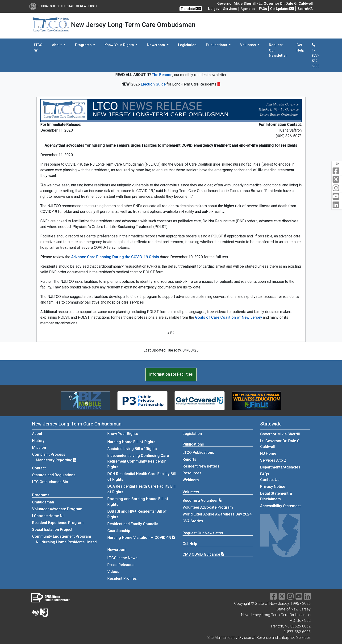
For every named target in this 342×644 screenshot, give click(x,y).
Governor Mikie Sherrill (280, 434)
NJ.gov (214, 9)
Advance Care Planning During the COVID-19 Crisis (115, 257)
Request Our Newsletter (278, 50)
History (38, 441)
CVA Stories (193, 521)
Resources (192, 473)
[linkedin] (337, 205)
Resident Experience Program (58, 523)
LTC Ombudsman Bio (50, 482)
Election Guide (153, 84)
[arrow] (337, 164)
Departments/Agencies (280, 467)
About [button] (57, 45)
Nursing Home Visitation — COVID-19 (139, 538)
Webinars (191, 480)
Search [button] (305, 9)
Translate (191, 9)
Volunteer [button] (248, 45)
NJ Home (268, 453)
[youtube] (337, 197)
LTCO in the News (122, 558)
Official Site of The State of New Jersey (63, 6)
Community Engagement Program (62, 536)
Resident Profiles (122, 578)
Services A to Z (273, 460)
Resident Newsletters (201, 466)
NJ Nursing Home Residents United (66, 542)
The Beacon (162, 75)
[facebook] (337, 171)
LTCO (38, 47)
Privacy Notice (273, 487)
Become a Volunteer (202, 500)
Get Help (300, 48)
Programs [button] (84, 45)
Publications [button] (217, 45)
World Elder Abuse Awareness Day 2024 (217, 514)
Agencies (248, 9)
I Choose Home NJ (48, 516)
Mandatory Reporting (56, 460)
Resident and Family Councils (133, 524)
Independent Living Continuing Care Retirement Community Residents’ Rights (138, 461)
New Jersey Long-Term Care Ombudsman (77, 424)
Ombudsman (43, 502)
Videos (113, 572)
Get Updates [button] (282, 9)
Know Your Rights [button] (120, 45)
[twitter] (337, 180)
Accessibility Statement (280, 506)
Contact (39, 468)
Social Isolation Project (52, 530)
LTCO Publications (198, 453)
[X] (282, 598)
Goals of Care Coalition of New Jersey (229, 317)
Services (230, 9)
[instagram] (337, 188)
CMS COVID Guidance (203, 554)
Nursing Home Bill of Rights (131, 442)
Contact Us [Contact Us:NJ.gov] (270, 480)
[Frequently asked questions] (263, 9)
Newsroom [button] (156, 45)
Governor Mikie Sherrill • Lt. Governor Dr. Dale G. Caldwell (265, 4)
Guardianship (119, 531)
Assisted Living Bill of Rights (132, 449)
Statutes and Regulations (54, 475)
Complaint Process (49, 454)
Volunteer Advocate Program (57, 509)
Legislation (187, 45)
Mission (39, 448)
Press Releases (121, 565)
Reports (189, 459)
